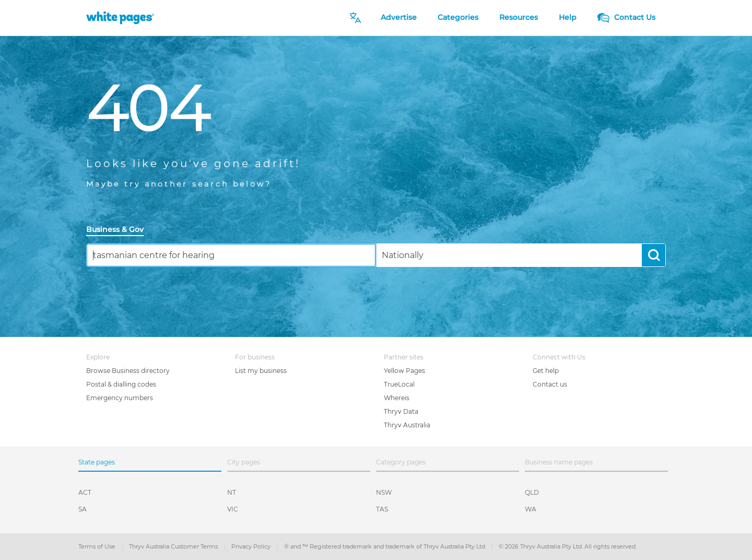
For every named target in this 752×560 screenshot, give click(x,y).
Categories (458, 17)
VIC (233, 509)
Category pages (401, 462)
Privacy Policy (252, 546)
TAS (382, 509)
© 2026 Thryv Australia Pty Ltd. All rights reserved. (568, 546)
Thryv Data (401, 411)
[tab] (119, 230)
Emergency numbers (120, 398)
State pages (97, 462)
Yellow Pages (404, 371)
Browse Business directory (128, 371)
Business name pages (559, 462)
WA (531, 509)
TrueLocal (399, 384)
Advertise (399, 17)
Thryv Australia (407, 425)
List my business (261, 371)
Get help (546, 371)
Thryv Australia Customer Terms (174, 546)
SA (83, 509)
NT (232, 492)
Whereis (397, 398)
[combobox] (231, 255)
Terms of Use (98, 546)
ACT (85, 492)
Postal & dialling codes (121, 384)
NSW (384, 492)
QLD (532, 492)
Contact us (550, 384)
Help (568, 17)
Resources (519, 17)
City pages (244, 462)
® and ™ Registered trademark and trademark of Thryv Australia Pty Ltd (385, 546)
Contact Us (626, 17)
